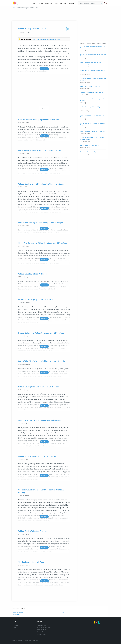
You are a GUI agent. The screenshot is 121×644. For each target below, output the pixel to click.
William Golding (17, 615)
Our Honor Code (42, 630)
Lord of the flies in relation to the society (46, 39)
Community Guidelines (44, 627)
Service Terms (42, 634)
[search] (102, 3)
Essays (36, 3)
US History (72, 3)
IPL (14, 8)
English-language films (18, 613)
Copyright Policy (42, 625)
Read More (44, 136)
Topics (42, 3)
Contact (15, 627)
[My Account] (106, 3)
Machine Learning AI (61, 3)
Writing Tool (49, 3)
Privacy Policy (41, 632)
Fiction (63, 613)
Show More (44, 69)
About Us (16, 625)
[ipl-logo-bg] (16, 3)
